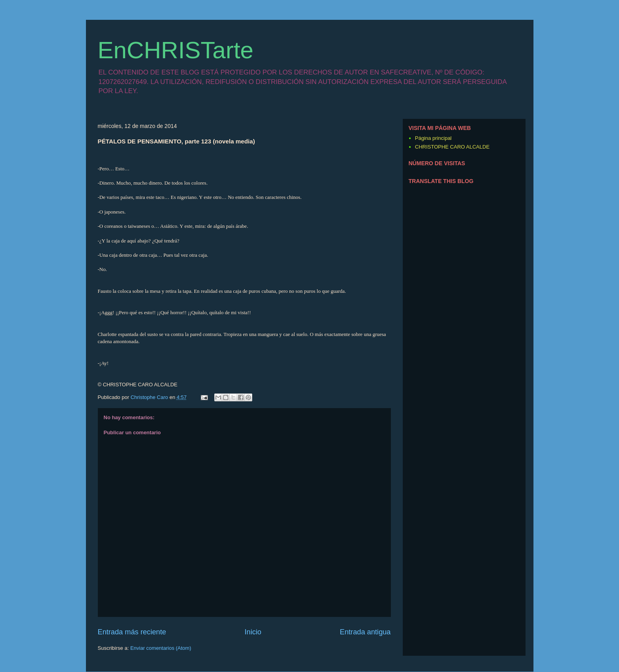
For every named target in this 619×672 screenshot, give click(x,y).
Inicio (253, 632)
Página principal (433, 138)
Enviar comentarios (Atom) (161, 648)
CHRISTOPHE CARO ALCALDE (452, 147)
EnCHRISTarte (176, 50)
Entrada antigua (365, 632)
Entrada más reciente (132, 632)
